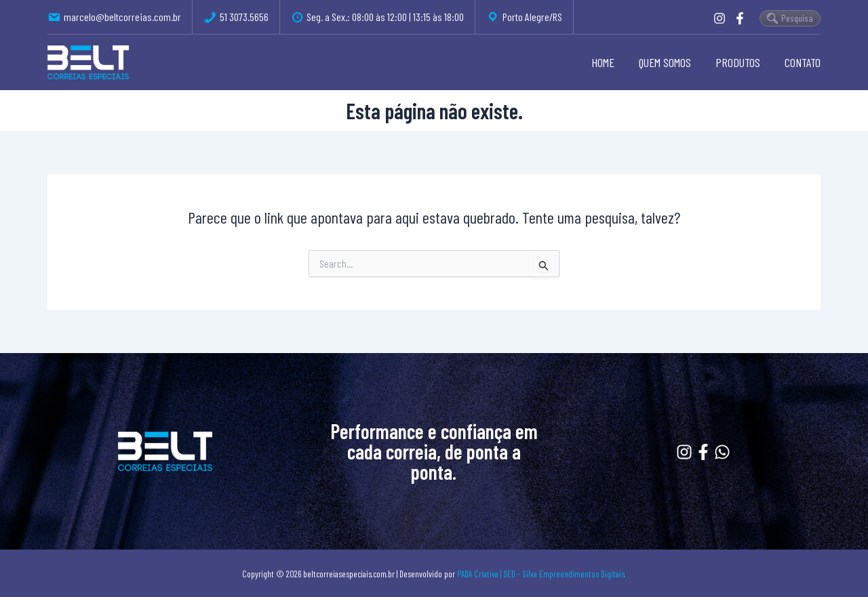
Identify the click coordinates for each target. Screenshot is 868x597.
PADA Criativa (478, 574)
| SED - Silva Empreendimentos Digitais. (563, 574)
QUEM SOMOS (665, 62)
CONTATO (803, 62)
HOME (603, 62)
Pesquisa (790, 18)
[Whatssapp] (722, 452)
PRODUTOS (738, 62)
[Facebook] (740, 18)
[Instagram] (719, 18)
